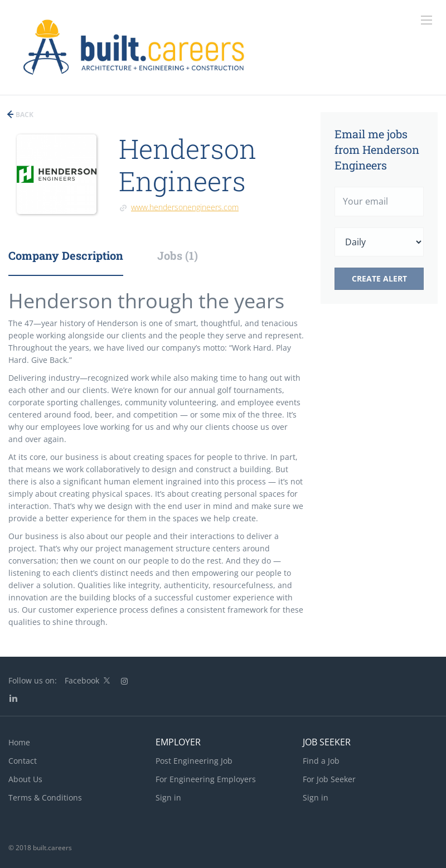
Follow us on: (33, 680)
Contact (23, 761)
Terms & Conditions (45, 797)
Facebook (82, 680)
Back (24, 115)
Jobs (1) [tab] (178, 255)
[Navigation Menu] (426, 20)
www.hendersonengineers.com (185, 207)
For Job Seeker (329, 779)
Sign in (168, 797)
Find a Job (321, 761)
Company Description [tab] (66, 255)
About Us (25, 779)
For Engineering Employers (206, 779)
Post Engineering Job (194, 761)
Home (19, 742)
